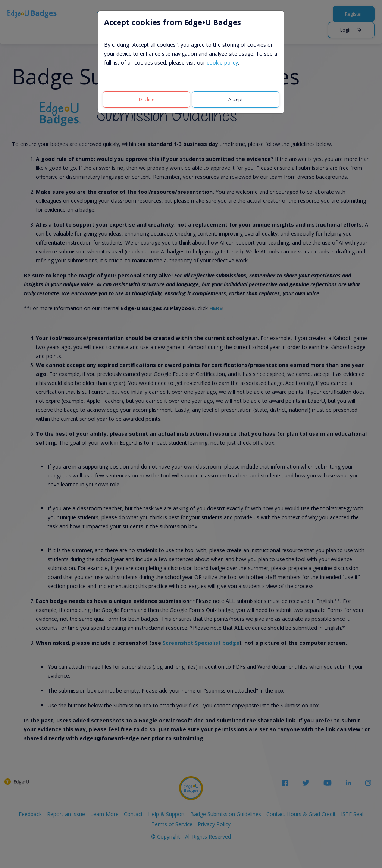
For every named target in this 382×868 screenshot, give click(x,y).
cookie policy (222, 63)
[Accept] (236, 99)
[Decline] (146, 99)
